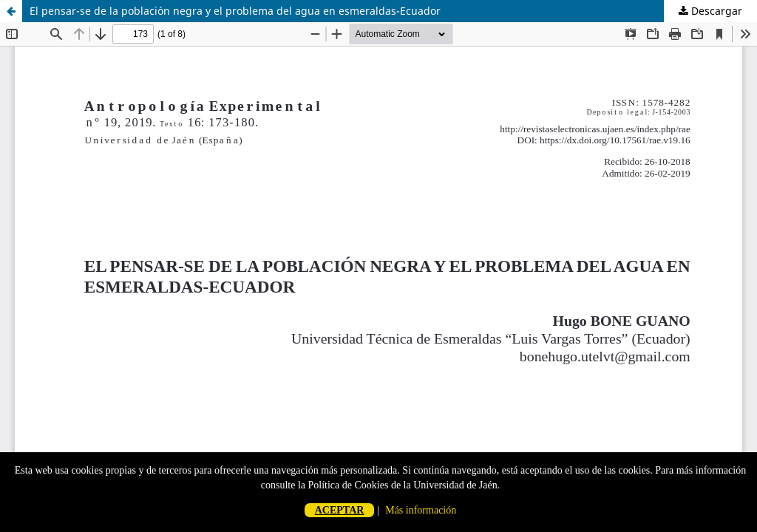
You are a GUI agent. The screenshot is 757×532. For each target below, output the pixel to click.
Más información (421, 510)
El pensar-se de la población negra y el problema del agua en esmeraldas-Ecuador (235, 11)
